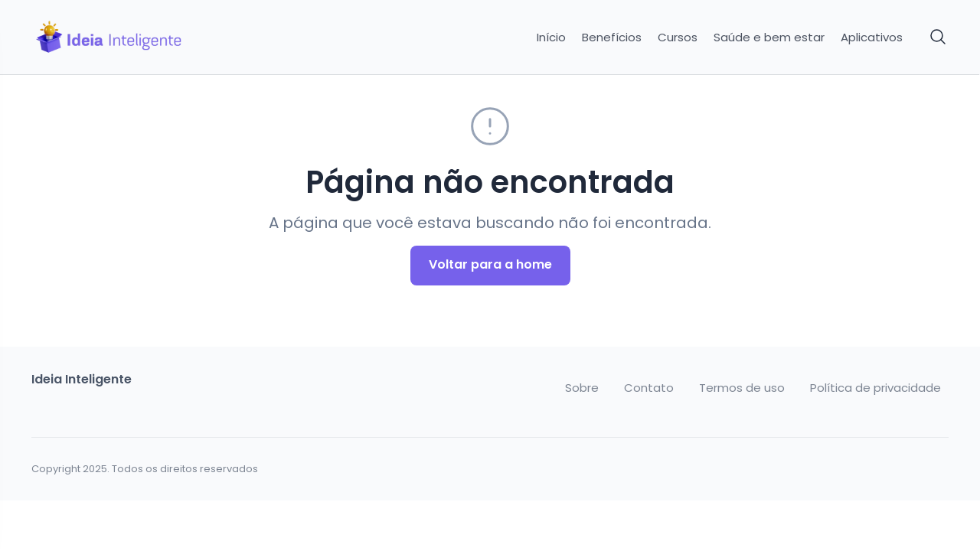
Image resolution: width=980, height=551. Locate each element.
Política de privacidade (875, 388)
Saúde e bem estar (769, 37)
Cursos (678, 37)
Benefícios (612, 37)
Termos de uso (742, 388)
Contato (649, 388)
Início (551, 37)
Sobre (582, 388)
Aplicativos (872, 37)
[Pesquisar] (939, 37)
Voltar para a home (490, 264)
